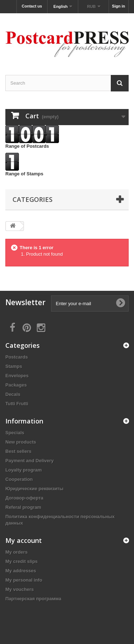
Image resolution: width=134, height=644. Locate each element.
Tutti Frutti (17, 404)
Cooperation (19, 479)
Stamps (14, 366)
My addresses (21, 571)
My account (24, 540)
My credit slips (21, 561)
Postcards (17, 357)
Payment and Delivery (29, 461)
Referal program (23, 507)
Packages (16, 385)
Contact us (32, 6)
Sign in (118, 6)
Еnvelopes (17, 376)
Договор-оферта (24, 498)
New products (21, 442)
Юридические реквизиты (34, 489)
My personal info (24, 580)
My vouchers (19, 589)
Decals (13, 394)
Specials (15, 433)
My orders (16, 552)
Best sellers (18, 451)
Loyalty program (24, 470)
